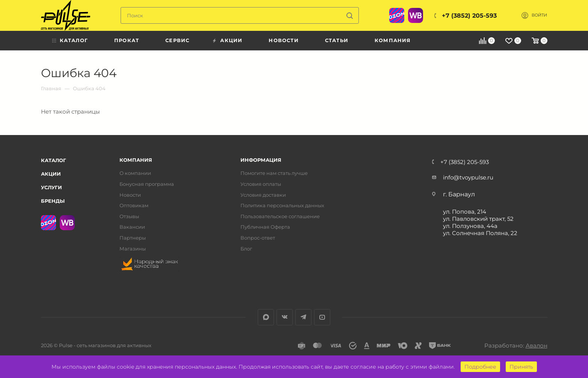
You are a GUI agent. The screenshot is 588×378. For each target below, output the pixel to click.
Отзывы (129, 216)
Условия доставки (263, 195)
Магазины (133, 249)
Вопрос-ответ (258, 238)
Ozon (397, 15)
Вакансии (132, 227)
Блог (246, 249)
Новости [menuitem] (283, 40)
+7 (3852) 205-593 (469, 16)
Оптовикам (134, 206)
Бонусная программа (147, 184)
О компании (135, 173)
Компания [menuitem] (393, 40)
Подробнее (480, 367)
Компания (136, 160)
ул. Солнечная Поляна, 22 (480, 233)
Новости (130, 195)
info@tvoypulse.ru (468, 177)
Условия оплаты (261, 184)
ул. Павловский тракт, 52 (478, 219)
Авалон (537, 345)
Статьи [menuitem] (337, 40)
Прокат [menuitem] (127, 40)
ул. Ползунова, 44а (470, 226)
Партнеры (133, 238)
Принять (521, 367)
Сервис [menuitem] (177, 40)
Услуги (51, 187)
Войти (539, 15)
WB (416, 15)
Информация (261, 160)
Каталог (54, 160)
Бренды (53, 201)
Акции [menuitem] (231, 40)
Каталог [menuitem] (74, 40)
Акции (51, 174)
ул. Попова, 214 (465, 212)
